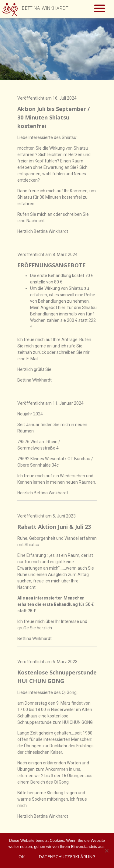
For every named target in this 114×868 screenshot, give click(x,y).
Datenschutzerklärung (67, 857)
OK (22, 857)
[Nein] (106, 851)
